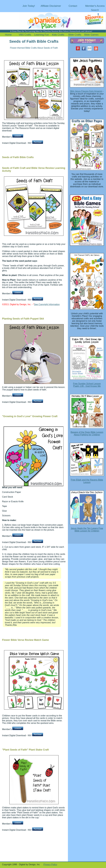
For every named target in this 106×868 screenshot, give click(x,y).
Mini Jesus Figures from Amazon (86, 91)
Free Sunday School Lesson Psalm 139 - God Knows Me (87, 385)
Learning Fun (42, 35)
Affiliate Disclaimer (51, 6)
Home (8, 35)
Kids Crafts (58, 35)
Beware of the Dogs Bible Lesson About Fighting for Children (87, 433)
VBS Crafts (25, 35)
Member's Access (95, 6)
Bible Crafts (75, 35)
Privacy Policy (50, 864)
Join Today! (29, 6)
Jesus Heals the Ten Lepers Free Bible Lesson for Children (87, 530)
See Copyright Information (47, 304)
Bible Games (91, 35)
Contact (73, 6)
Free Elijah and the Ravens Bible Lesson (87, 481)
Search (95, 10)
